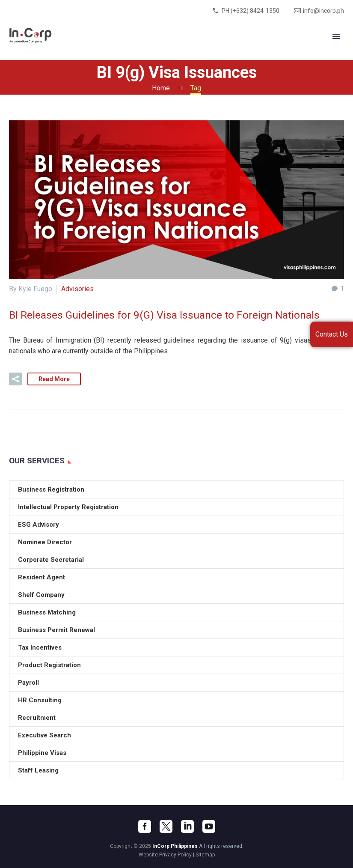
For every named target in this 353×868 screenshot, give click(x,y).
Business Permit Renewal (56, 630)
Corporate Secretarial (51, 560)
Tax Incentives (40, 647)
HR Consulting (40, 700)
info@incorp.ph (323, 11)
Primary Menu (336, 36)
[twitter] (166, 826)
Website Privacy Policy (165, 855)
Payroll (28, 683)
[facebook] (145, 826)
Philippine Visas (42, 753)
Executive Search (44, 735)
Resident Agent (42, 577)
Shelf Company (41, 595)
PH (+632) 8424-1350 (251, 11)
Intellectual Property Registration (68, 507)
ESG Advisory (39, 525)
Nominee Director (45, 542)
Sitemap (205, 855)
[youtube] (209, 826)
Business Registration (51, 489)
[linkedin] (187, 826)
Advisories (77, 289)
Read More (54, 379)
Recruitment (37, 718)
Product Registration (49, 665)
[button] (15, 379)
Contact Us (332, 334)
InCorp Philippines (175, 846)
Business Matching (47, 612)
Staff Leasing (38, 770)
